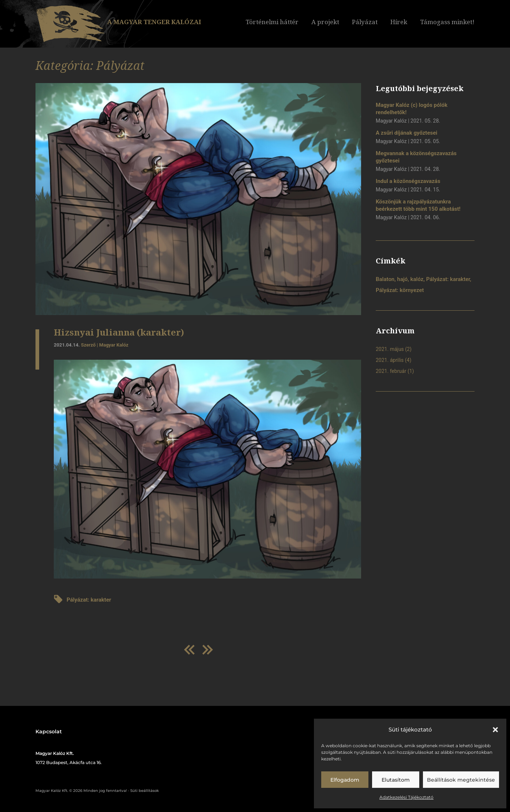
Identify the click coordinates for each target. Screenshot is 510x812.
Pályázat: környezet (400, 290)
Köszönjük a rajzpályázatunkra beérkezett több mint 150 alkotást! (418, 205)
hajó (403, 279)
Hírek (399, 22)
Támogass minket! (447, 22)
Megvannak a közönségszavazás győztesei (416, 157)
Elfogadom (345, 780)
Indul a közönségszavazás (408, 181)
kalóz (417, 279)
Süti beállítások (145, 791)
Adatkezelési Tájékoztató (406, 797)
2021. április (390, 360)
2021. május (390, 349)
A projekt (325, 22)
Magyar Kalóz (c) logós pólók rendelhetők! (412, 109)
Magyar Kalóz (114, 345)
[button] (495, 730)
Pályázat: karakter (89, 600)
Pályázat (365, 22)
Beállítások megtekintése (461, 780)
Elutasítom (396, 780)
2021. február (391, 371)
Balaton (385, 279)
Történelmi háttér (272, 22)
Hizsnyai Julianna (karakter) (119, 332)
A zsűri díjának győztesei (406, 133)
